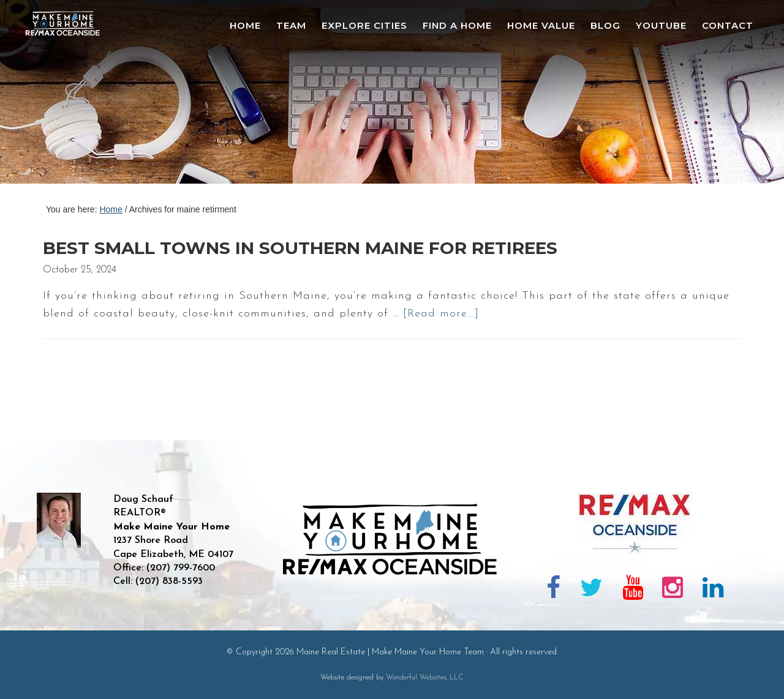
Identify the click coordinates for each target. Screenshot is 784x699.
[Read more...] (441, 314)
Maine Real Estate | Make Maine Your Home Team (69, 95)
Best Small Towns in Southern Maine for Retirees (300, 248)
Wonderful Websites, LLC (425, 678)
